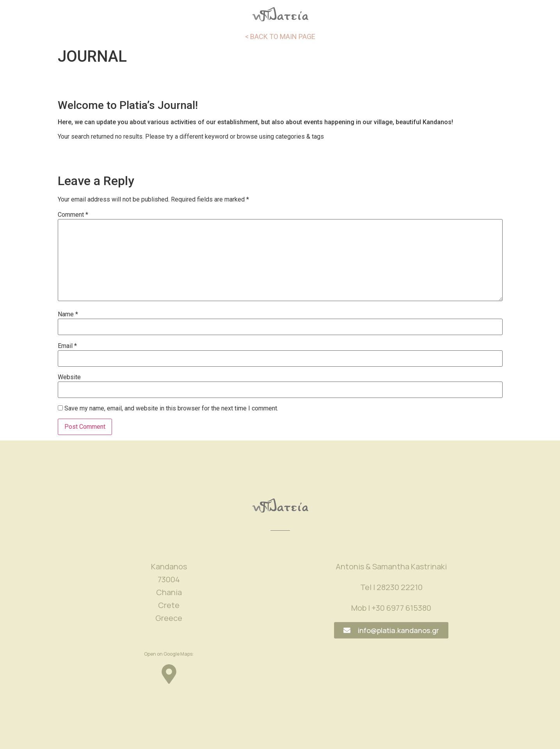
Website (69, 377)
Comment (73, 215)
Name (68, 314)
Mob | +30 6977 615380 (391, 608)
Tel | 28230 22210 (391, 587)
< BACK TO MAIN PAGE (280, 37)
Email (67, 346)
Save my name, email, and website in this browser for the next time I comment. (171, 408)
